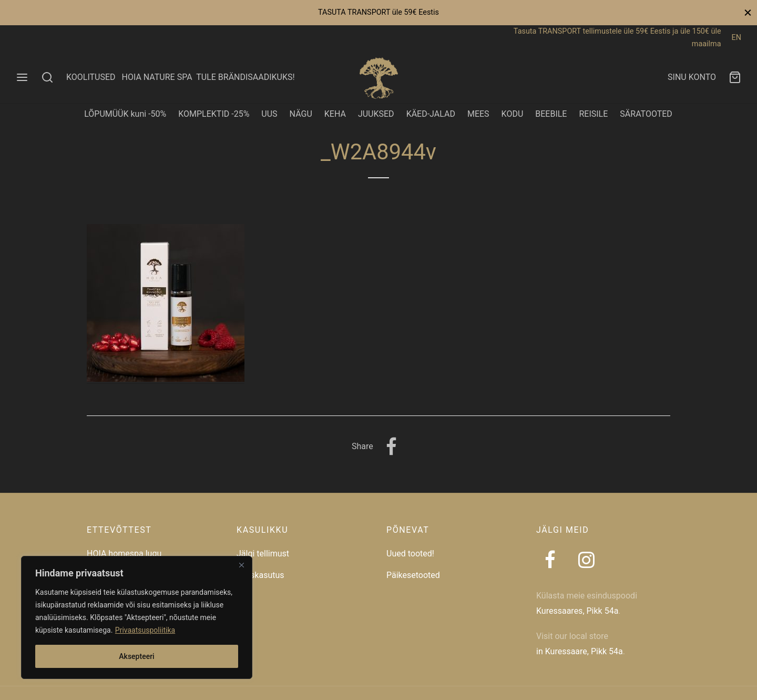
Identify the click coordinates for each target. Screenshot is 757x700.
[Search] (47, 77)
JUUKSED (376, 114)
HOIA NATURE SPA (157, 77)
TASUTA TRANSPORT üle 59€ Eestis (378, 12)
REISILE (593, 114)
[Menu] (22, 77)
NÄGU (301, 114)
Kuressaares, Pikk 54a (577, 611)
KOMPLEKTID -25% (214, 114)
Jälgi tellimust (263, 554)
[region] (137, 617)
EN (736, 38)
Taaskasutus (260, 575)
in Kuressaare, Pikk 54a (580, 651)
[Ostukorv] (735, 77)
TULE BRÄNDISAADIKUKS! (245, 77)
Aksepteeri (136, 656)
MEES (478, 114)
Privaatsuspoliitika (145, 630)
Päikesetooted (413, 575)
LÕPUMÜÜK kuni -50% (125, 114)
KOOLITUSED (91, 77)
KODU (513, 114)
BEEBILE (551, 114)
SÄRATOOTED (646, 114)
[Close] (241, 565)
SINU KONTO (692, 77)
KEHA (335, 114)
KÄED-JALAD (431, 114)
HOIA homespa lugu (124, 554)
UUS (269, 114)
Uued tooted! (410, 554)
